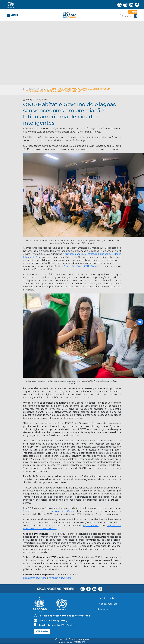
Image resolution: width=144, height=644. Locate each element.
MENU (15, 15)
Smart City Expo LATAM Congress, (83, 266)
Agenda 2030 (91, 526)
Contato (133, 12)
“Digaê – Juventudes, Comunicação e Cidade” (49, 511)
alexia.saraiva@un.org (35, 578)
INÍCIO (31, 89)
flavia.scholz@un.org (60, 578)
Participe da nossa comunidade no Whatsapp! (65, 616)
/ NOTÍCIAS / (41, 89)
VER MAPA (42, 631)
